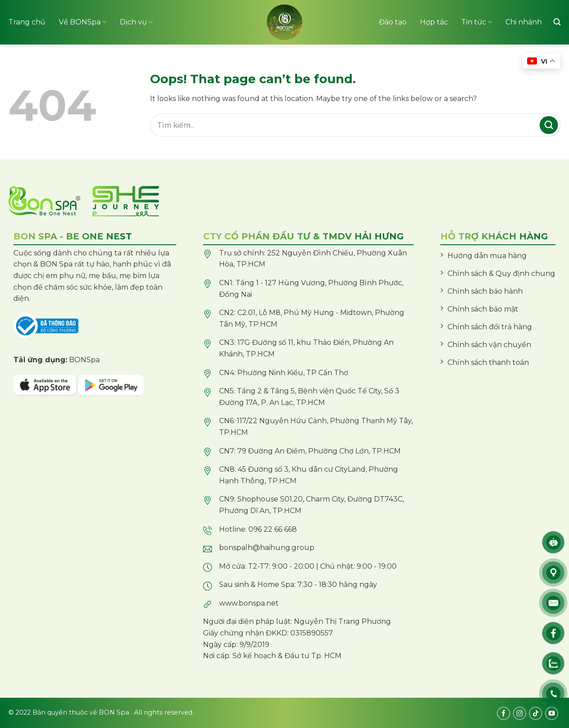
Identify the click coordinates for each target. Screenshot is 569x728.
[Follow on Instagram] (520, 713)
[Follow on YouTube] (552, 713)
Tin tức (477, 22)
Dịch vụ (136, 22)
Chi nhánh (524, 22)
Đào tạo (393, 22)
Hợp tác (434, 22)
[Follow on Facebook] (504, 713)
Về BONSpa (83, 22)
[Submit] (549, 125)
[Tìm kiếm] (557, 22)
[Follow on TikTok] (536, 713)
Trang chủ (27, 22)
